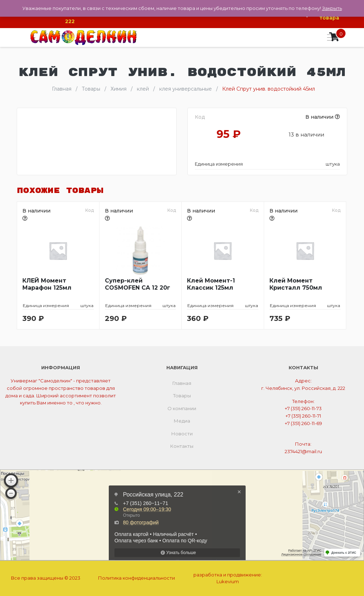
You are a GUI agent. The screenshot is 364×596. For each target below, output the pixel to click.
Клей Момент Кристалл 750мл (296, 284)
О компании (182, 408)
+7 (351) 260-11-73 (303, 408)
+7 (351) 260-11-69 (303, 423)
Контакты (182, 446)
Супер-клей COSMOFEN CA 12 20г (138, 284)
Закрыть (332, 8)
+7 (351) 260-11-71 (303, 416)
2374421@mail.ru (303, 451)
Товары (182, 396)
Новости (182, 434)
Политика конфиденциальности (136, 578)
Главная (182, 383)
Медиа (182, 421)
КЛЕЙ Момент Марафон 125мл (47, 284)
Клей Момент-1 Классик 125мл (211, 284)
